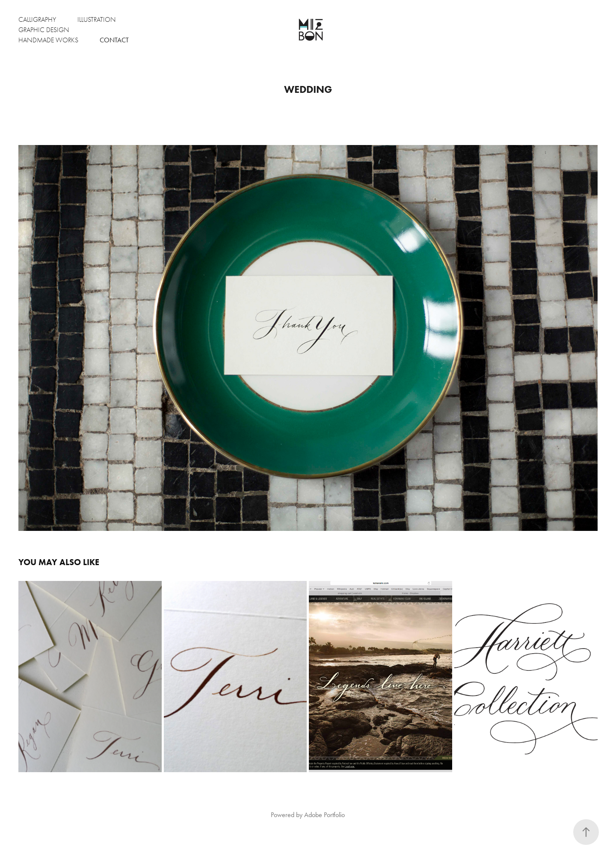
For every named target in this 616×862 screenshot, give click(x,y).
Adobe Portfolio (324, 815)
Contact (114, 40)
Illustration (97, 20)
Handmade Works (48, 40)
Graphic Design (44, 30)
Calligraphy (37, 20)
